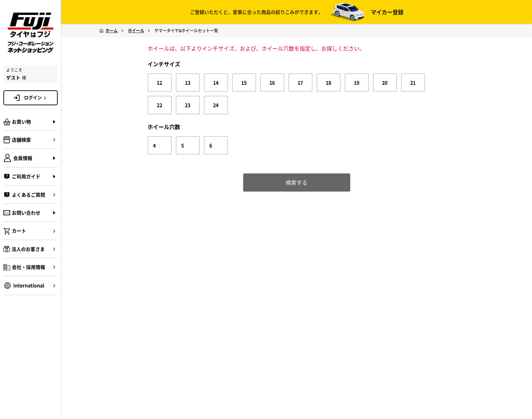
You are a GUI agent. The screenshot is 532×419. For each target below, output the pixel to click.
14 (216, 83)
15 (244, 83)
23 (188, 105)
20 (385, 83)
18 (328, 83)
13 (188, 83)
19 (357, 83)
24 (216, 105)
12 (159, 83)
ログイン (36, 97)
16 (272, 83)
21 (413, 83)
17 (300, 83)
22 (159, 105)
